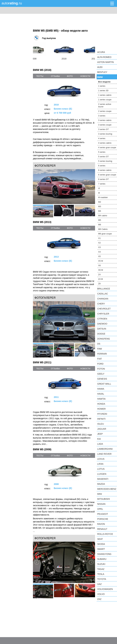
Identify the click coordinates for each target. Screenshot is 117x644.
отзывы (55, 76)
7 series (102, 184)
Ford (100, 364)
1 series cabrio (105, 95)
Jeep (100, 434)
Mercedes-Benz (107, 489)
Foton (101, 369)
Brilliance (104, 289)
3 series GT (103, 129)
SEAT (100, 539)
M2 (100, 202)
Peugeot (103, 514)
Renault (102, 529)
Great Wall (104, 384)
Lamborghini (105, 449)
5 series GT (103, 157)
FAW (100, 349)
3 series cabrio (105, 120)
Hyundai (102, 414)
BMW (100, 77)
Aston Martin (105, 62)
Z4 (99, 275)
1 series (102, 86)
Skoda (101, 544)
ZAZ (99, 599)
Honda (101, 404)
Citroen (102, 319)
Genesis (102, 379)
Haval (101, 394)
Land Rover (104, 454)
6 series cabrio (105, 170)
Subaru (102, 559)
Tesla (101, 574)
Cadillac (103, 294)
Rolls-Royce (105, 534)
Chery (101, 304)
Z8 (99, 284)
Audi (100, 67)
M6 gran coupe (105, 234)
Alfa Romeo (104, 57)
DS (99, 344)
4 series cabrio (105, 143)
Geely (101, 374)
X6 (99, 265)
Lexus (101, 459)
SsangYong (104, 554)
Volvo (101, 594)
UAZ (99, 584)
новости (85, 76)
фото (70, 76)
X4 (99, 252)
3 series (102, 116)
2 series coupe (105, 111)
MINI (100, 494)
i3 (99, 188)
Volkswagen (105, 589)
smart (101, 549)
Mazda (101, 484)
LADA (100, 444)
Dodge (101, 334)
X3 (99, 247)
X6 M (101, 270)
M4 (100, 211)
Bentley (102, 72)
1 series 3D (103, 91)
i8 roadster (103, 197)
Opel (100, 509)
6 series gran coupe (107, 175)
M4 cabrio (103, 216)
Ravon (101, 524)
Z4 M (101, 279)
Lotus (101, 469)
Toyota (102, 579)
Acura (101, 52)
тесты (40, 76)
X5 (99, 256)
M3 (100, 206)
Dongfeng (104, 339)
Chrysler (103, 314)
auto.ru (12, 3)
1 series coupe (105, 100)
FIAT (100, 359)
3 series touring (105, 134)
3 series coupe (105, 125)
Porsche (103, 519)
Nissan (101, 504)
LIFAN (100, 464)
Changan (103, 299)
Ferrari (102, 354)
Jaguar (102, 429)
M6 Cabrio (103, 229)
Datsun (102, 329)
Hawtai (101, 399)
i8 (99, 193)
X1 (99, 238)
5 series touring (105, 161)
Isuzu (101, 424)
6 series (102, 166)
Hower (101, 409)
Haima (101, 389)
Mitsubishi (104, 499)
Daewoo (102, 324)
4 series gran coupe (107, 147)
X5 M (101, 261)
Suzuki (101, 564)
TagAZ (101, 569)
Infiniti (101, 419)
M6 (100, 225)
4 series (102, 138)
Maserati (103, 479)
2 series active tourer (105, 105)
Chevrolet (104, 309)
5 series (102, 152)
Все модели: (105, 82)
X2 (99, 243)
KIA (99, 439)
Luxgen (102, 474)
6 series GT (103, 179)
